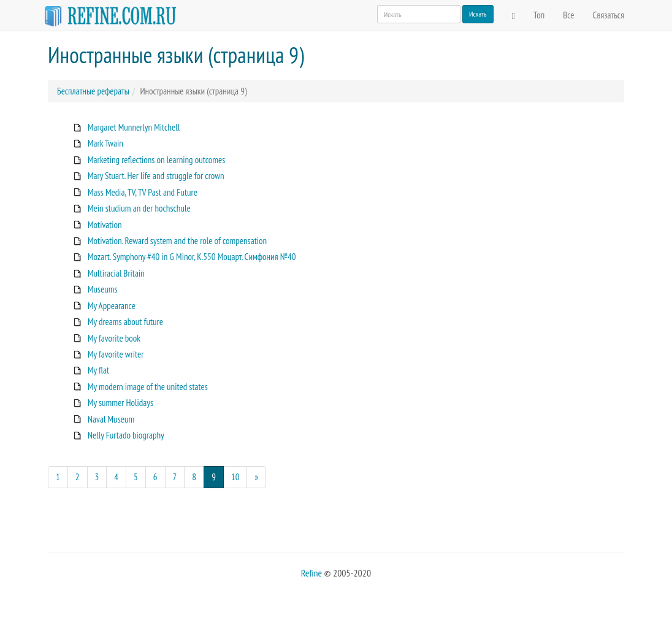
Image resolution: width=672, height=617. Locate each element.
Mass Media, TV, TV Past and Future (143, 192)
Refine (311, 573)
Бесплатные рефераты (93, 91)
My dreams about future (125, 322)
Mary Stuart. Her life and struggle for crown (156, 176)
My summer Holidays (120, 403)
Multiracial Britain (116, 273)
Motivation (105, 225)
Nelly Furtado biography (126, 435)
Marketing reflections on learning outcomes (156, 160)
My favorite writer (116, 354)
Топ (539, 15)
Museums (103, 289)
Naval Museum (111, 419)
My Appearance (112, 306)
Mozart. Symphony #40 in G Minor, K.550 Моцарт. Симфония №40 (192, 257)
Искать (478, 14)
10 (235, 477)
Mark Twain (105, 143)
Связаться (609, 15)
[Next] (256, 477)
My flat (98, 370)
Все (568, 15)
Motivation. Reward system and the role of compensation (177, 241)
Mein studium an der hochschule (139, 208)
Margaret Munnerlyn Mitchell (134, 127)
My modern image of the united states (148, 387)
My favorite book (114, 338)
